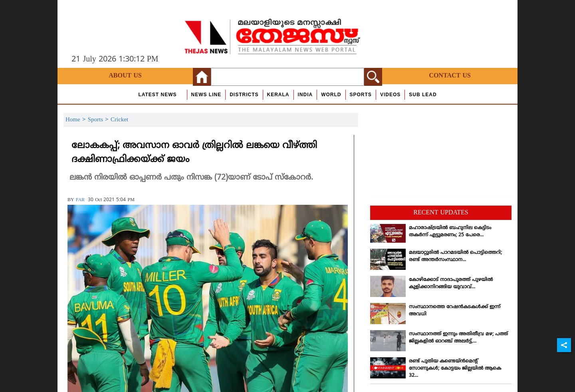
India (305, 95)
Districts (244, 95)
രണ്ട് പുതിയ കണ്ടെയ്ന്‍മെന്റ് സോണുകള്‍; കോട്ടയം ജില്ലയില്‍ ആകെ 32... (455, 369)
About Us (125, 76)
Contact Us (450, 76)
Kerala (278, 95)
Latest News (157, 95)
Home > (77, 120)
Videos (390, 95)
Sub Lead (423, 95)
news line (206, 95)
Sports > (99, 120)
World (331, 95)
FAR (80, 200)
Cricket (119, 120)
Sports (361, 95)
